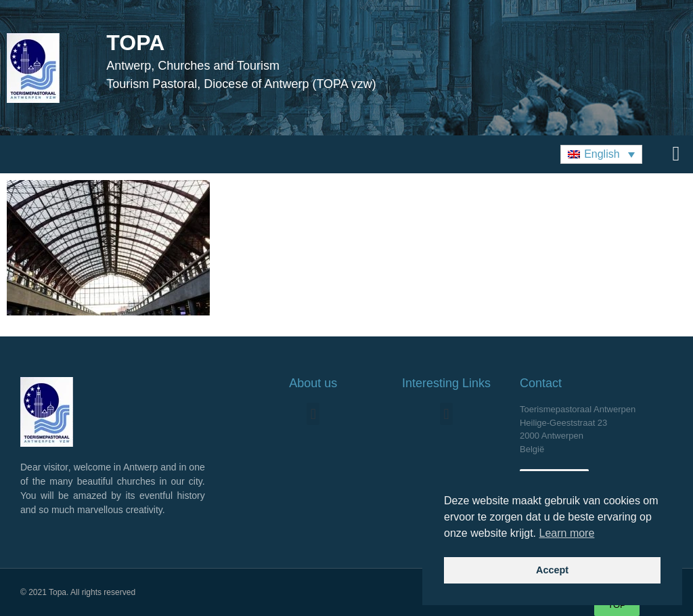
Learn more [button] (567, 533)
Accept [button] (552, 570)
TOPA (135, 43)
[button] (601, 155)
